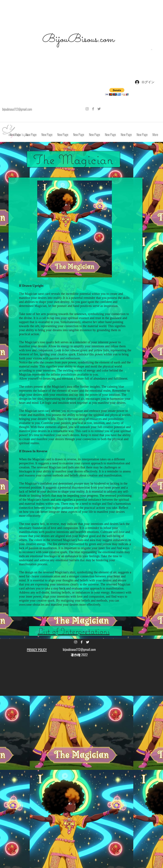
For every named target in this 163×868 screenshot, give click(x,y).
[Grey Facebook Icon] (93, 109)
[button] (152, 49)
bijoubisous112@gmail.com (17, 109)
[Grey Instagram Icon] (87, 109)
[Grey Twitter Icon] (99, 109)
